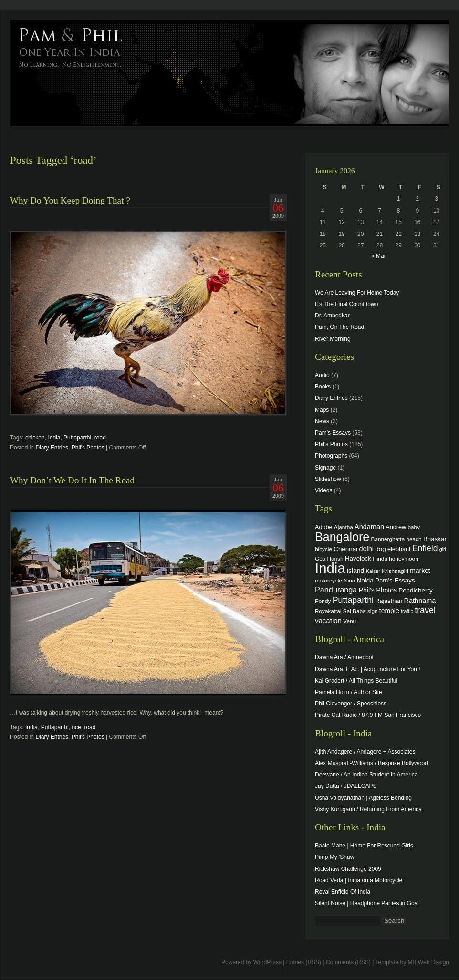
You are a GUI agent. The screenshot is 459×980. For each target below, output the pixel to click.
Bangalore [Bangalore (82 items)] (342, 537)
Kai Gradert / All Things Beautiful (356, 681)
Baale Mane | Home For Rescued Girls (364, 846)
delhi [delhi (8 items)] (366, 549)
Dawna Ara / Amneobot (344, 657)
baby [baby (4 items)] (414, 527)
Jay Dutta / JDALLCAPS (346, 786)
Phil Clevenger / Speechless (351, 704)
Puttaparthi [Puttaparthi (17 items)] (353, 600)
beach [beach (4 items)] (414, 539)
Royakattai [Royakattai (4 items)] (328, 611)
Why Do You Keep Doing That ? (70, 200)
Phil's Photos (88, 448)
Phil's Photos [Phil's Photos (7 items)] (378, 590)
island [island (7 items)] (355, 571)
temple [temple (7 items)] (389, 611)
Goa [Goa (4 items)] (320, 558)
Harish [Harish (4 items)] (335, 558)
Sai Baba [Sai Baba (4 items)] (355, 611)
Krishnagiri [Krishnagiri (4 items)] (395, 571)
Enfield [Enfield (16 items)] (425, 548)
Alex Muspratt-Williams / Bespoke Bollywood (371, 763)
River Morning (333, 339)
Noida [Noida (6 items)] (365, 580)
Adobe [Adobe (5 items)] (324, 527)
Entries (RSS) (304, 962)
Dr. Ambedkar (332, 316)
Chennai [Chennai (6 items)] (345, 549)
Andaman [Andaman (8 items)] (369, 527)
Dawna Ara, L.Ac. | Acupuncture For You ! (368, 669)
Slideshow (328, 479)
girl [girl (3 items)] (443, 549)
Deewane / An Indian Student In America (366, 775)
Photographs (331, 456)
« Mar (379, 256)
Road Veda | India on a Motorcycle (359, 880)
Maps (322, 410)
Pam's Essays (333, 433)
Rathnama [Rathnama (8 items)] (420, 601)
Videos (323, 490)
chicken (35, 438)
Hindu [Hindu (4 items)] (380, 558)
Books (323, 387)
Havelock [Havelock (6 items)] (358, 558)
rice (76, 727)
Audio (322, 375)
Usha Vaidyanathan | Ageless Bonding (363, 798)
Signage (325, 468)
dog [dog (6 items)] (380, 549)
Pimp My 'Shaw (334, 857)
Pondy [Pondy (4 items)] (323, 601)
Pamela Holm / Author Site (349, 692)
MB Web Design (428, 962)
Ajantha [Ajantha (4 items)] (344, 527)
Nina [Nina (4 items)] (349, 580)
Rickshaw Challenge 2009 (348, 869)
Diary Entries (52, 448)
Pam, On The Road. (340, 327)
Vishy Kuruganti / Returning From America (368, 809)
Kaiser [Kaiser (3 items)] (373, 571)
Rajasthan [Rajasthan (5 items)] (389, 601)
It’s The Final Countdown (346, 304)
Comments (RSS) (348, 962)
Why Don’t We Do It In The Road (72, 480)
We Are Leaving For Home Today (357, 293)
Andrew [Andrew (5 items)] (396, 527)
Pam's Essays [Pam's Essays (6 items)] (395, 580)
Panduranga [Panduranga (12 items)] (336, 590)
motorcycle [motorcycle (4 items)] (329, 580)
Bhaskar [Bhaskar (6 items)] (435, 539)
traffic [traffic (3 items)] (407, 611)
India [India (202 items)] (330, 568)
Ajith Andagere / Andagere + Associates (365, 752)
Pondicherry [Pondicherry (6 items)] (415, 590)
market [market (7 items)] (420, 571)
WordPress (267, 962)
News (322, 421)
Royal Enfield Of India (343, 892)
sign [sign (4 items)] (373, 611)
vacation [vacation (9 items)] (328, 620)
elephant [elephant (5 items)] (399, 549)
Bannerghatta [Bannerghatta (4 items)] (388, 539)
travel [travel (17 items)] (425, 610)
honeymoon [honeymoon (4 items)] (403, 558)
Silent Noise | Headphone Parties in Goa (366, 903)
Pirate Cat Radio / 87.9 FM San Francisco (368, 715)
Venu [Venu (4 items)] (349, 621)
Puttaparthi (77, 438)
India (54, 438)
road (100, 438)
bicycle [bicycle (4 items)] (323, 549)
